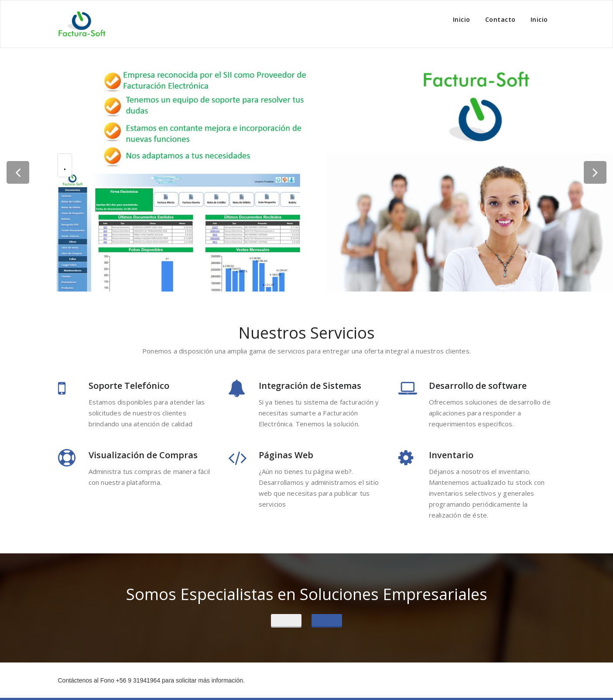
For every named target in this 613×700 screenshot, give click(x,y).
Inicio (462, 19)
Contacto (500, 19)
